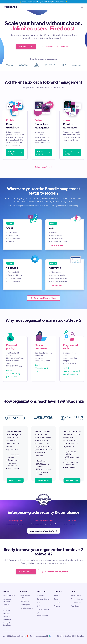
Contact (57, 602)
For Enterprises (25, 605)
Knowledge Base (43, 609)
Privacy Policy (76, 595)
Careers (57, 599)
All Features (41, 595)
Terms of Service (77, 599)
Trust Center (75, 606)
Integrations (7, 619)
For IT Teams (24, 601)
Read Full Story (15, 480)
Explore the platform (43, 167)
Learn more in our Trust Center (44, 531)
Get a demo (26, 46)
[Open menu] (82, 7)
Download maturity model (55, 46)
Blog (38, 602)
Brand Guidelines (9, 595)
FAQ (38, 606)
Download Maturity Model (43, 298)
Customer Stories (43, 599)
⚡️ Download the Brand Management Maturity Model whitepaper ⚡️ (43, 2)
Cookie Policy (76, 602)
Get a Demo (26, 572)
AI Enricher (6, 610)
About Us (57, 595)
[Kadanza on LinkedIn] (4, 636)
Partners (57, 606)
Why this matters (15, 153)
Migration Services (26, 608)
